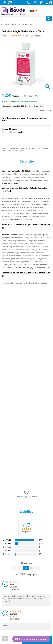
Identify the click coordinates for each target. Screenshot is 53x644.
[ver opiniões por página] (23, 575)
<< (14, 568)
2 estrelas (7, 550)
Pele (30, 24)
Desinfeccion (23, 24)
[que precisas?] (27, 19)
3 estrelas (7, 547)
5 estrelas (7, 540)
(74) (41, 540)
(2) (40, 554)
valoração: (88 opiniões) (21, 36)
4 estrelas (7, 543)
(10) (41, 543)
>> (38, 568)
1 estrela (6, 554)
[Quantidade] (11, 638)
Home (4, 24)
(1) (40, 547)
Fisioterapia (12, 24)
